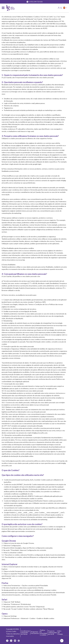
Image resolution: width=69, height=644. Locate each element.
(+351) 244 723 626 (35, 2)
